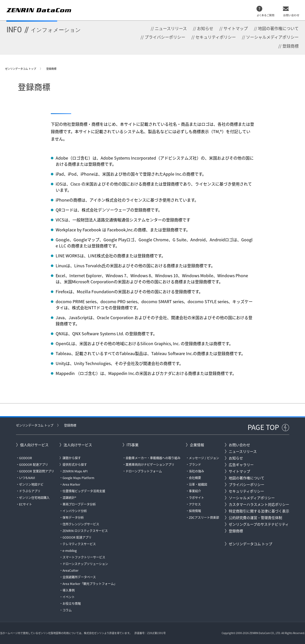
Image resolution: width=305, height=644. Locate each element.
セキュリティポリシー (216, 37)
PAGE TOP (263, 427)
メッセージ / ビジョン (204, 458)
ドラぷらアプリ (30, 491)
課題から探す (72, 458)
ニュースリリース (171, 28)
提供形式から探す (75, 465)
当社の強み (196, 471)
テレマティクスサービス (79, 544)
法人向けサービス (78, 445)
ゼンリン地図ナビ (31, 484)
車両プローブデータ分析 (79, 504)
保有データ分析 (73, 517)
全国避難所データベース (79, 577)
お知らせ (205, 28)
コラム (67, 610)
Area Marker (71, 484)
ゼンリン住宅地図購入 (34, 498)
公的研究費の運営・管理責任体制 (255, 517)
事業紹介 (195, 491)
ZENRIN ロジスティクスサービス (85, 531)
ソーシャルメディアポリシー (272, 37)
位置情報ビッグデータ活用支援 (84, 491)
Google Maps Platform (78, 478)
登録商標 (291, 46)
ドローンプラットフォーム (144, 471)
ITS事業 (133, 445)
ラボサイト (196, 498)
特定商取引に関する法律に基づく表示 (259, 511)
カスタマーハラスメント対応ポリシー (259, 504)
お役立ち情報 (72, 604)
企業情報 (197, 445)
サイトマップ (236, 28)
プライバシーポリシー (165, 37)
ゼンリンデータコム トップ (21, 69)
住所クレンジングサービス (81, 524)
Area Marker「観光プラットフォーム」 (90, 584)
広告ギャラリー (241, 465)
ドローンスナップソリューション (85, 564)
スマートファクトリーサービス (84, 557)
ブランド (195, 465)
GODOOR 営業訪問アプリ (37, 471)
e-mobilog (70, 551)
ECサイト (26, 504)
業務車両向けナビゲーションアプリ (150, 465)
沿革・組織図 (198, 484)
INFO (44, 30)
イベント (69, 597)
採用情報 (195, 511)
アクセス (195, 504)
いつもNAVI (27, 478)
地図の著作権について (278, 28)
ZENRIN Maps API (75, 471)
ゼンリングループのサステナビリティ (259, 524)
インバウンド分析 (75, 511)
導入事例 (69, 590)
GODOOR (26, 458)
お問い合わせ (239, 445)
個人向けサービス (34, 445)
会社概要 (195, 478)
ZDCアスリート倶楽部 (204, 517)
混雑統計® (69, 498)
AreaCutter (71, 570)
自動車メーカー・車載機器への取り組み (153, 458)
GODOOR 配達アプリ (34, 465)
